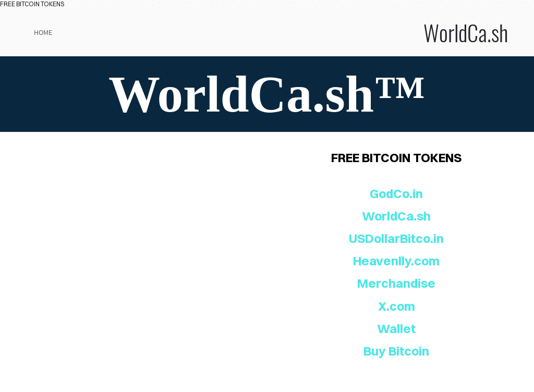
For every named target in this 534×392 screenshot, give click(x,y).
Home (43, 32)
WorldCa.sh (360, 32)
